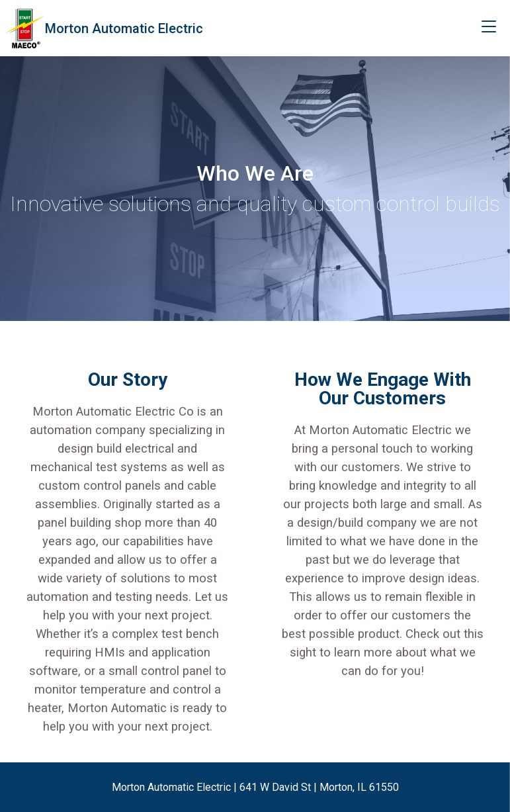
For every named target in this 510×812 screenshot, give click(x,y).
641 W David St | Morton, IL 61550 (319, 787)
